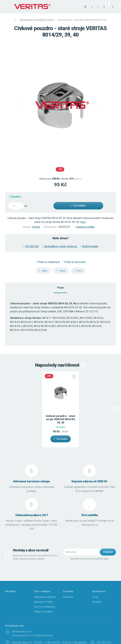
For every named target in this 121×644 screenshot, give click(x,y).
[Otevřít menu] (113, 7)
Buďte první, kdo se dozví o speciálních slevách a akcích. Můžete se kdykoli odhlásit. (35, 557)
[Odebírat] (108, 552)
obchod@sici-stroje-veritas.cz (61, 246)
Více (83, 222)
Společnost (99, 591)
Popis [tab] (61, 288)
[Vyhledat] (85, 7)
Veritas (36, 227)
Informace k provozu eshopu (32, 481)
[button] (43, 271)
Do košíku (78, 206)
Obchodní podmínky (45, 597)
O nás (95, 597)
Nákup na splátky (43, 612)
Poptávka (68, 597)
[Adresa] (8, 632)
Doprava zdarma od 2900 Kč (89, 481)
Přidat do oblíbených (48, 262)
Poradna (68, 591)
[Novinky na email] (83, 552)
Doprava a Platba (43, 602)
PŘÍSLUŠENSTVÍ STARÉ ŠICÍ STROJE (37, 20)
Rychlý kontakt (90, 246)
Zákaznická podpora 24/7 (32, 515)
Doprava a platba (85, 227)
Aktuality (10, 591)
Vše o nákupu (42, 591)
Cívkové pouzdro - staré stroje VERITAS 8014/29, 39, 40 (60, 419)
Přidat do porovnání (74, 262)
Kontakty (97, 602)
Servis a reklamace (45, 607)
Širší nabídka (90, 515)
